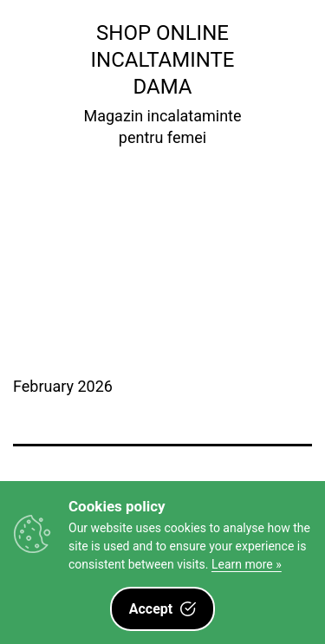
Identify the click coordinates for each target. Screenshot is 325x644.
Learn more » (247, 564)
